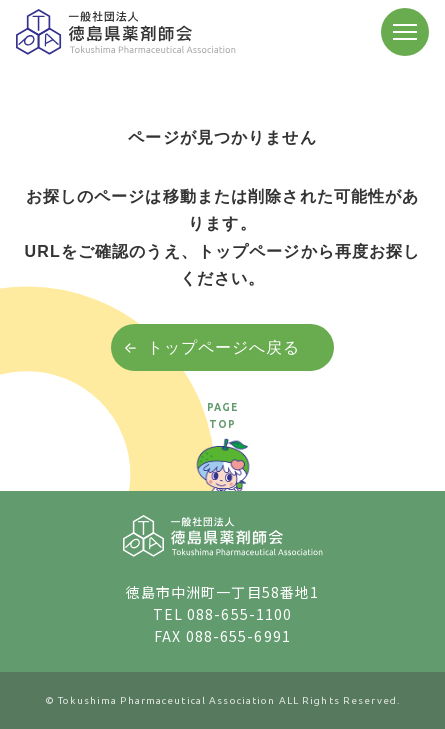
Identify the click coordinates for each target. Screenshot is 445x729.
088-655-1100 (239, 614)
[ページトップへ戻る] (223, 460)
